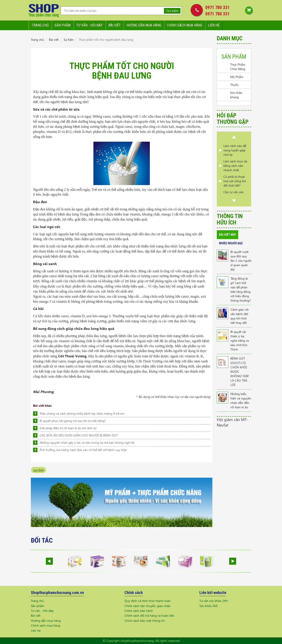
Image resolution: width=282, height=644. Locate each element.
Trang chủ (40, 25)
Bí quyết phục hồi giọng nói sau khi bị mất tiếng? (73, 421)
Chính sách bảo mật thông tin (145, 621)
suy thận (39, 470)
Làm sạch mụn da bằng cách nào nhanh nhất (235, 166)
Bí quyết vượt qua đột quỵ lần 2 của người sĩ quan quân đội (241, 261)
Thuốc (234, 85)
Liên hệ (214, 25)
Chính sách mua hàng (185, 25)
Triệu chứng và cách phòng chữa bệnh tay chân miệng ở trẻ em (82, 413)
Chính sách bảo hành (139, 611)
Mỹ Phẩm (237, 77)
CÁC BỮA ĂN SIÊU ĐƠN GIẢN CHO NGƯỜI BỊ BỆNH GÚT (79, 435)
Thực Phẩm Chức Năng (238, 67)
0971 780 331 (217, 7)
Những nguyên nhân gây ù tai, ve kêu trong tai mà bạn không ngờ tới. (87, 443)
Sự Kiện (69, 40)
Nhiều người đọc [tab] (231, 243)
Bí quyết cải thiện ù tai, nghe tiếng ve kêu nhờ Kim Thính (240, 341)
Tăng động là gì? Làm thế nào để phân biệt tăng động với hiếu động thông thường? (241, 289)
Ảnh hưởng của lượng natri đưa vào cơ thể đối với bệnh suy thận (83, 450)
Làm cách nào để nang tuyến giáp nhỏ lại (235, 150)
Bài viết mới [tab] (227, 235)
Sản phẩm (62, 25)
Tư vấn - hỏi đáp (89, 25)
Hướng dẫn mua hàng (144, 25)
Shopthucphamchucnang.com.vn (57, 593)
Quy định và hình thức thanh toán (147, 601)
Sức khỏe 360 (209, 606)
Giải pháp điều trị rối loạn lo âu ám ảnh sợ (68, 428)
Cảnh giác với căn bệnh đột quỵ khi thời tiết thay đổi (239, 316)
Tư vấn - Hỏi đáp (42, 611)
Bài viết (115, 25)
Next (234, 201)
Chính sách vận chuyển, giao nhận (147, 606)
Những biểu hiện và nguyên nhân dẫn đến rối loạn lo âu (241, 400)
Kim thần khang (236, 95)
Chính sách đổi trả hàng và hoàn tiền (149, 615)
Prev (234, 137)
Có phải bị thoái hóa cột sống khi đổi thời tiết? (235, 181)
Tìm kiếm (172, 11)
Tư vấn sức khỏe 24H (214, 601)
